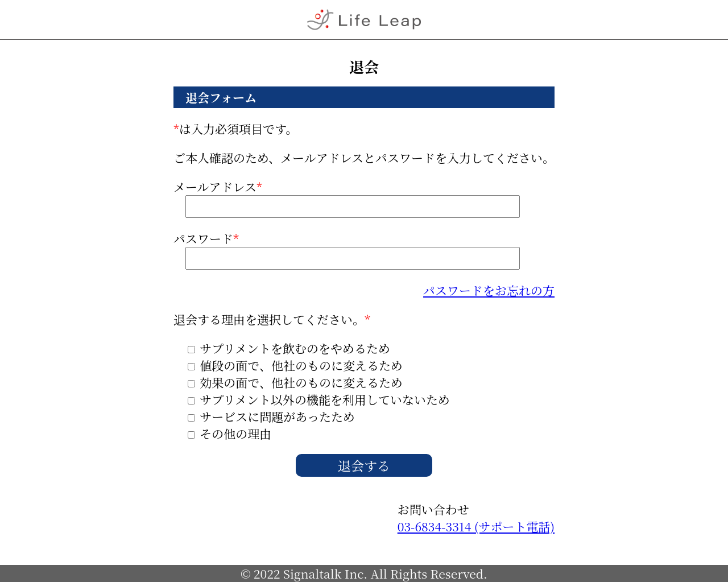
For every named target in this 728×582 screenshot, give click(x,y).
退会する (364, 465)
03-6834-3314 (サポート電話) (476, 526)
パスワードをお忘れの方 (489, 290)
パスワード (347, 250)
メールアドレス (347, 198)
